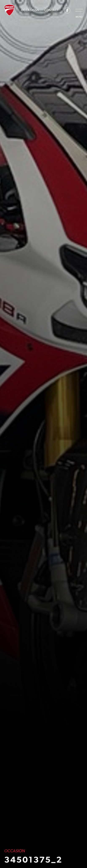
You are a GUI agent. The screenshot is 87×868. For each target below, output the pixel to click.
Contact (51, 10)
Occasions (30, 10)
